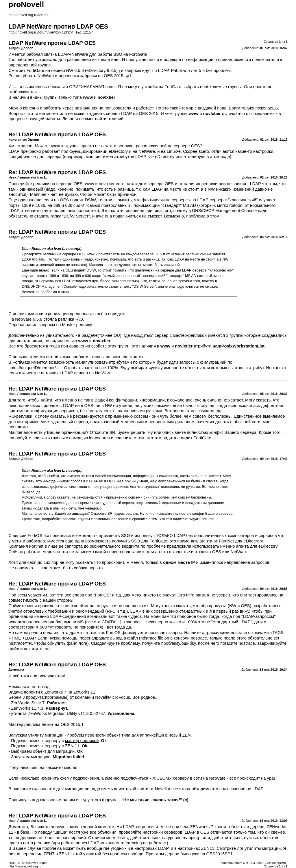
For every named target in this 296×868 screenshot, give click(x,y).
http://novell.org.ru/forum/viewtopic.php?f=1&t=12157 (51, 32)
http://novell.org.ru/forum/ (28, 15)
